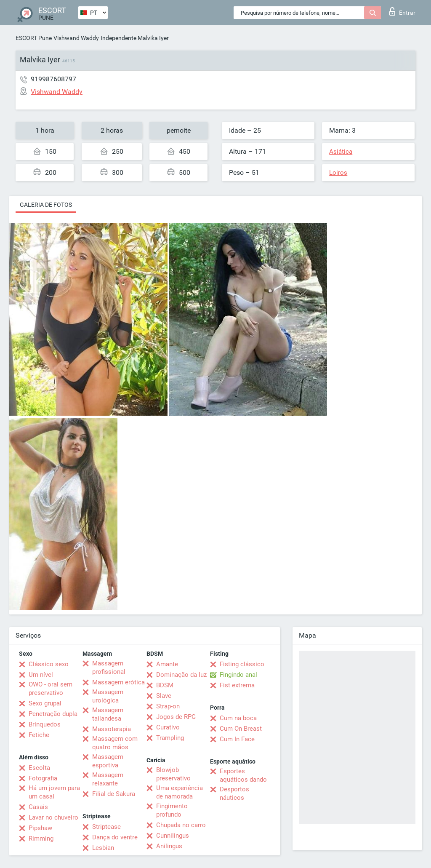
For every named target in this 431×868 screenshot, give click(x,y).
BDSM (165, 685)
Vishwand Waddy (76, 38)
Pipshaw (40, 828)
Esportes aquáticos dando (243, 775)
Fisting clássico (242, 664)
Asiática (341, 152)
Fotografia (43, 778)
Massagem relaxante (108, 779)
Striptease (106, 827)
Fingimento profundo (172, 810)
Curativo (168, 727)
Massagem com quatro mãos (115, 743)
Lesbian (103, 848)
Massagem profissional (109, 668)
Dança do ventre (115, 837)
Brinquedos (45, 724)
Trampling (170, 738)
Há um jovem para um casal (54, 792)
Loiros (338, 173)
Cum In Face (237, 739)
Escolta (39, 768)
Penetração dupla (53, 714)
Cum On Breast (241, 729)
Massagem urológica (108, 696)
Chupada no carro (181, 825)
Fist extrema (237, 685)
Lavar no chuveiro (53, 817)
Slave (164, 696)
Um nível (41, 675)
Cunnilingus (173, 836)
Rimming (41, 839)
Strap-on (168, 706)
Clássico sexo (49, 664)
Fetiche (39, 735)
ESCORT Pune (34, 38)
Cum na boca (238, 718)
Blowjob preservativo (173, 774)
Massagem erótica (118, 682)
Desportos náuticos (234, 793)
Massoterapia (112, 729)
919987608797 (53, 79)
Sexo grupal (45, 703)
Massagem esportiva (108, 761)
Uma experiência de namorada (180, 792)
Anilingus (169, 846)
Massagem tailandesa (108, 714)
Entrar (402, 11)
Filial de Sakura (114, 794)
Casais (38, 807)
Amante (167, 664)
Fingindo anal (238, 675)
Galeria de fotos (46, 205)
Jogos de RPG (176, 717)
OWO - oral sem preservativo (51, 689)
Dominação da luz (181, 675)
